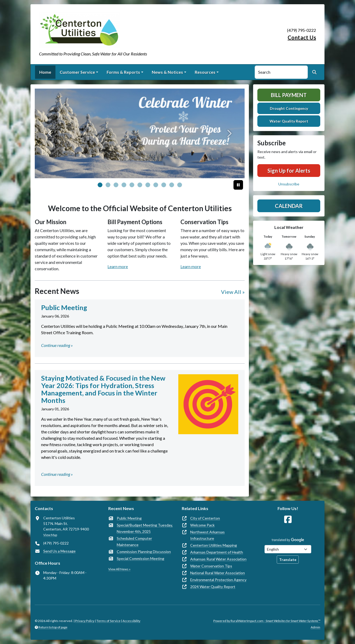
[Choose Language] (288, 549)
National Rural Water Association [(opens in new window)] (218, 573)
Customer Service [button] (77, 72)
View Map (50, 535)
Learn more (118, 266)
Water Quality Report (289, 121)
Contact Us (302, 37)
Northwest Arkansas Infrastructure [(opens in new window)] (207, 535)
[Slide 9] (172, 185)
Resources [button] (205, 72)
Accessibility (131, 621)
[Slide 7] (156, 185)
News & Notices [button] (167, 72)
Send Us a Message (59, 551)
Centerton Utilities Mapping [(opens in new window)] (214, 545)
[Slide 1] (108, 185)
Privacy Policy (85, 621)
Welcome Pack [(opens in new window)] (202, 525)
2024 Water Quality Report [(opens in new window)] (213, 587)
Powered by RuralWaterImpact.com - (267, 621)
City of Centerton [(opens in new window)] (205, 518)
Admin (315, 627)
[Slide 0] (100, 185)
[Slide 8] (164, 185)
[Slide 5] (140, 185)
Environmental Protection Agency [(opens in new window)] (218, 580)
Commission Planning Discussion (144, 552)
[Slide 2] (116, 185)
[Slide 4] (132, 185)
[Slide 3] (124, 185)
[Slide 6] (148, 185)
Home (45, 72)
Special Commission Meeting (140, 558)
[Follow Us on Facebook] (288, 519)
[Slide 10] (180, 185)
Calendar (289, 206)
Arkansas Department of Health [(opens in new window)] (217, 552)
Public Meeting (129, 518)
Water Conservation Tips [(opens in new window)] (211, 566)
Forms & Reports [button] (123, 72)
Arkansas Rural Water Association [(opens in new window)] (218, 559)
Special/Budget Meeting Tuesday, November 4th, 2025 (145, 528)
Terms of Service (109, 621)
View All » (233, 292)
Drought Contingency (289, 108)
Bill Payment (289, 95)
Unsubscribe (289, 184)
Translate (288, 560)
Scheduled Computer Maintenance (134, 541)
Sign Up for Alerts (289, 171)
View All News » (119, 569)
